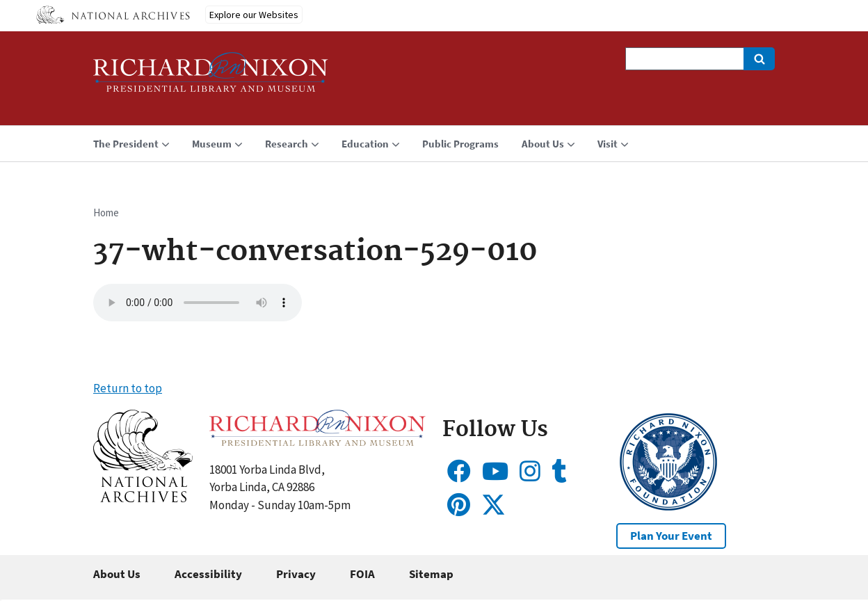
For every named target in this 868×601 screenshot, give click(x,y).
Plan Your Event (671, 536)
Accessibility (208, 574)
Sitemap (431, 574)
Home (106, 213)
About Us (117, 574)
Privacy (296, 574)
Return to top (128, 388)
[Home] (211, 78)
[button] (143, 498)
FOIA (362, 574)
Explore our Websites (254, 15)
